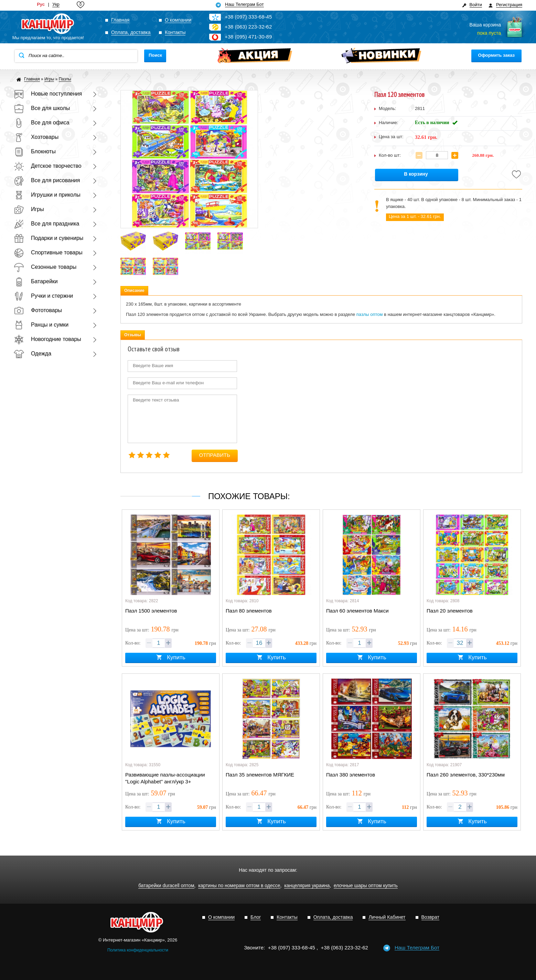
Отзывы (133, 335)
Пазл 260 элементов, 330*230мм (466, 775)
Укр (56, 4)
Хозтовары (36, 137)
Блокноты (35, 151)
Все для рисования (47, 180)
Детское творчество (48, 166)
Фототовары (38, 310)
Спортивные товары (48, 252)
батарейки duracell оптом (166, 886)
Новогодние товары (47, 339)
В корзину (416, 174)
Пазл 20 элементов (450, 611)
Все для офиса (42, 123)
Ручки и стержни (43, 296)
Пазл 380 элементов (351, 775)
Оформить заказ (496, 55)
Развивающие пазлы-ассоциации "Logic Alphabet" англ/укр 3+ (165, 778)
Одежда (33, 354)
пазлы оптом (370, 314)
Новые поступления (48, 94)
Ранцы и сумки (41, 325)
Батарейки (36, 281)
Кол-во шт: (390, 155)
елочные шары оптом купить (366, 886)
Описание (134, 290)
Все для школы (42, 108)
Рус (41, 4)
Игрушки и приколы (47, 195)
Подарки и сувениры (49, 238)
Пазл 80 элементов (249, 611)
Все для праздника (46, 224)
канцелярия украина (307, 886)
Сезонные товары (45, 267)
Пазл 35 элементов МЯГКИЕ (260, 775)
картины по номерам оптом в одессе (239, 886)
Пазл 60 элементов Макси (357, 611)
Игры (29, 209)
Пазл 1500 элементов (151, 611)
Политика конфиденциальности (138, 950)
